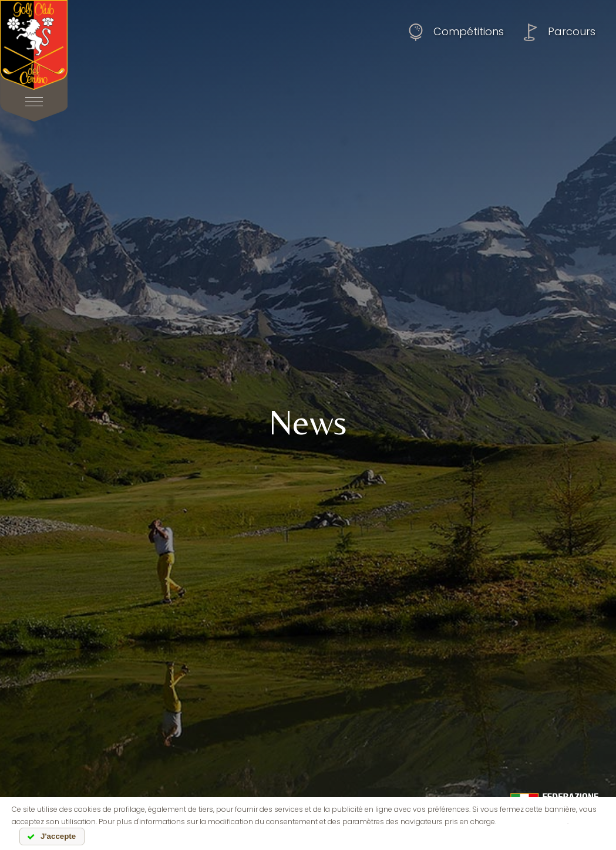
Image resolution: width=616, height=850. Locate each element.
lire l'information (533, 822)
